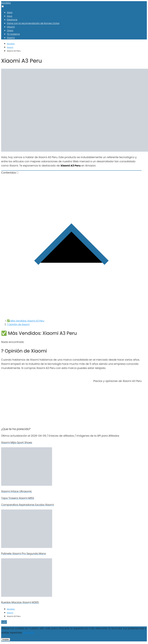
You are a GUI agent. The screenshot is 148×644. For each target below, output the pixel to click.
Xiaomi (11, 38)
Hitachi (11, 27)
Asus (10, 16)
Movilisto (6, 3)
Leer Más (29, 633)
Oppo (10, 30)
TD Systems (13, 34)
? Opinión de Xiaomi (18, 324)
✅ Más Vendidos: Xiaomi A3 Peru (26, 321)
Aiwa (10, 12)
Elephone (12, 20)
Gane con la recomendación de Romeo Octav (33, 23)
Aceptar (6, 639)
